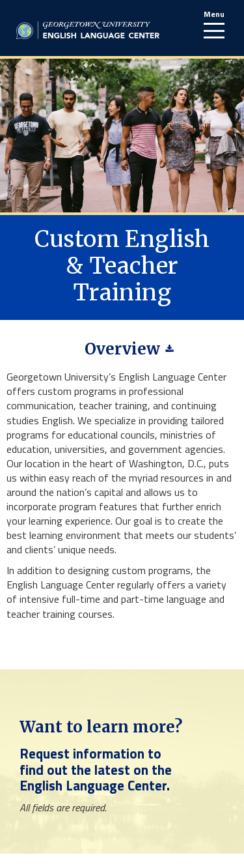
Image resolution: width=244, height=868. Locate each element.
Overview (122, 349)
